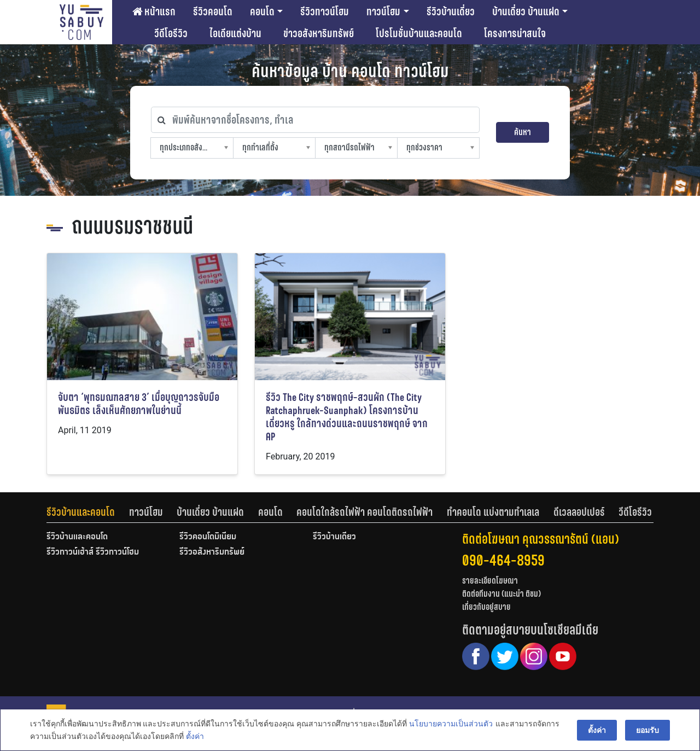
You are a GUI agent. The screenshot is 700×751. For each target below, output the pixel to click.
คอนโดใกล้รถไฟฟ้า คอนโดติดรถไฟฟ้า (364, 512)
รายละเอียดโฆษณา (490, 581)
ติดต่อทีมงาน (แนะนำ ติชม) (501, 594)
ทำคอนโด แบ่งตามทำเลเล (493, 512)
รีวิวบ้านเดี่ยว (451, 11)
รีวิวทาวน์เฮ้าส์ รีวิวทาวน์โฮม (93, 552)
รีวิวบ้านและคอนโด (81, 512)
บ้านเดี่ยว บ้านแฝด (526, 11)
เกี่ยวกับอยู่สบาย (486, 607)
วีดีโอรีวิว (171, 33)
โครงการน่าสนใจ (515, 33)
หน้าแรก (154, 11)
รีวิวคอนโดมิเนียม (208, 537)
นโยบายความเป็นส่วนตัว (451, 724)
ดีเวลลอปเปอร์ (579, 512)
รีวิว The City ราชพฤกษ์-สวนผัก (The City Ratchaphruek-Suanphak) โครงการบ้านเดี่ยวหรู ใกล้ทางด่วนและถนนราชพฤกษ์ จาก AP (347, 417)
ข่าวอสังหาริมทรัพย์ (319, 33)
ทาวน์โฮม (383, 11)
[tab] (88, 512)
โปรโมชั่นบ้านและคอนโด (419, 33)
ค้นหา (523, 132)
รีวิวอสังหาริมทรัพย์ (212, 552)
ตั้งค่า (195, 737)
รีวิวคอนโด (213, 11)
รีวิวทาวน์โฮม (325, 11)
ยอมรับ (647, 730)
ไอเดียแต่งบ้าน (235, 33)
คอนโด (262, 11)
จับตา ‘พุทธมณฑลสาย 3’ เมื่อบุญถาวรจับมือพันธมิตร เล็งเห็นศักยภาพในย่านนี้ (139, 404)
